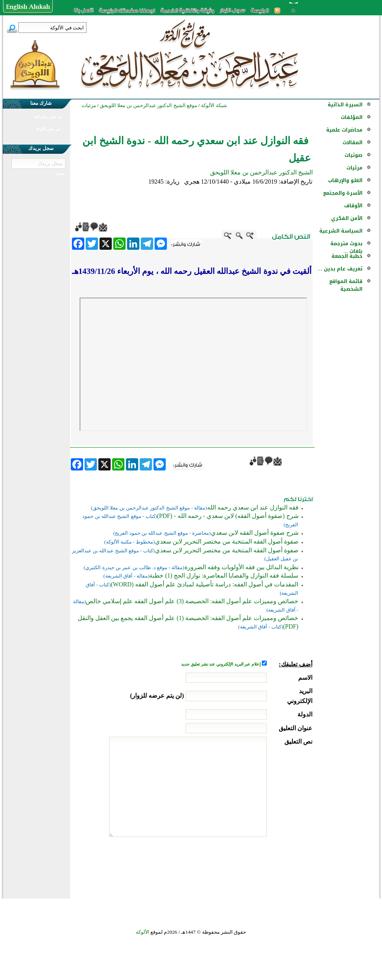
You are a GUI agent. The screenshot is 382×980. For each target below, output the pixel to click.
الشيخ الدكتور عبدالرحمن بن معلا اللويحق (261, 172)
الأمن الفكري (347, 218)
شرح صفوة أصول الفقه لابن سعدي (255, 533)
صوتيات (353, 155)
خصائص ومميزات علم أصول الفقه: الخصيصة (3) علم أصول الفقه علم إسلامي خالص (192, 601)
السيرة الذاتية (345, 105)
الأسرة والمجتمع (343, 193)
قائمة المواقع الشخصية (346, 285)
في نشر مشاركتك (48, 117)
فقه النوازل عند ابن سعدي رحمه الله (253, 507)
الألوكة (143, 932)
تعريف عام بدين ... (340, 269)
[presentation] (254, 866)
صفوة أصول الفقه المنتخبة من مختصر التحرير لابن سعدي (227, 541)
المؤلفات (352, 117)
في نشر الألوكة (48, 129)
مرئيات (354, 168)
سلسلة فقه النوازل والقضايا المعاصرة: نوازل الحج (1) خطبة (224, 575)
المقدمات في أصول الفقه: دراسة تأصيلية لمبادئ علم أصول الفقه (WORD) (205, 584)
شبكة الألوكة (214, 105)
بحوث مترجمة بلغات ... (346, 247)
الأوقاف (353, 206)
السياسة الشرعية (341, 231)
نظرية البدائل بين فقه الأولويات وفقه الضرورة (242, 567)
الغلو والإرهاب (345, 180)
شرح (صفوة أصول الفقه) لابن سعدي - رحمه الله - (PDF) (228, 516)
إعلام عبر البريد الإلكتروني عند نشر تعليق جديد (221, 664)
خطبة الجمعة (347, 256)
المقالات (353, 142)
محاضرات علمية (344, 130)
